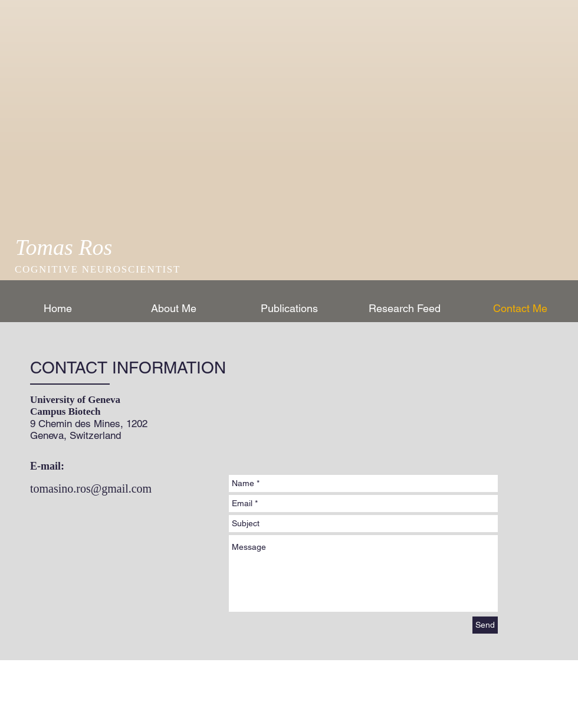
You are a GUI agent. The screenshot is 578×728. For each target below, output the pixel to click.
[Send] (485, 625)
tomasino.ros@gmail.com (91, 488)
